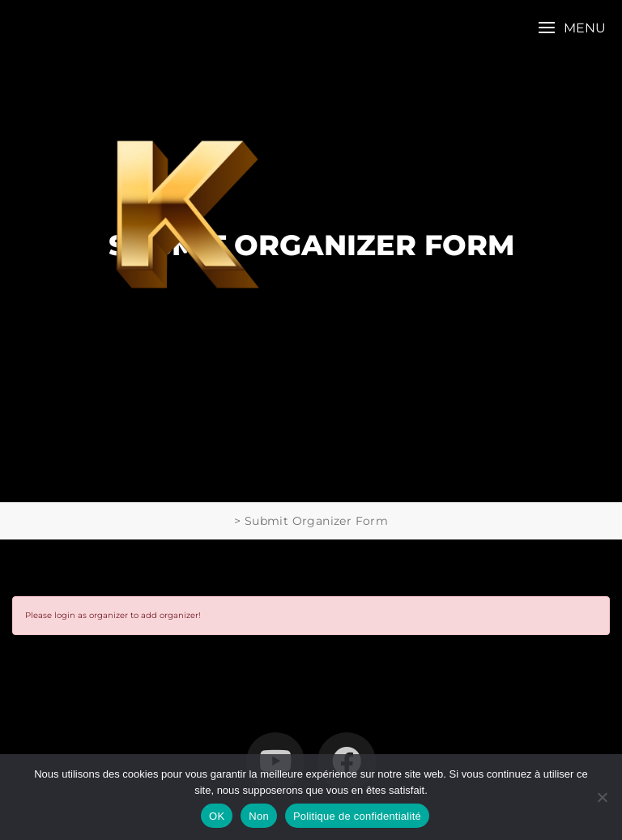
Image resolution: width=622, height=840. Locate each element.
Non (259, 816)
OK (217, 816)
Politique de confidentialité (357, 816)
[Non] (602, 797)
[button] (572, 28)
